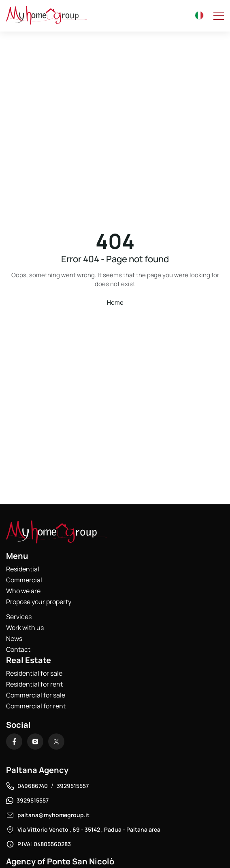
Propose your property (39, 602)
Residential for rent (34, 684)
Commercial (24, 580)
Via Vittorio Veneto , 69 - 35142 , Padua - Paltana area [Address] (89, 829)
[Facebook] (14, 742)
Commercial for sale (36, 695)
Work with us (25, 628)
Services (19, 617)
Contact (18, 649)
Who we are (23, 591)
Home (115, 302)
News (14, 638)
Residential (23, 569)
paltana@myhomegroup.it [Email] (53, 815)
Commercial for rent (36, 706)
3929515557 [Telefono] (73, 786)
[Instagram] (35, 742)
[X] (56, 742)
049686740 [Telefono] (33, 786)
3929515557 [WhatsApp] (33, 800)
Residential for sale (34, 673)
